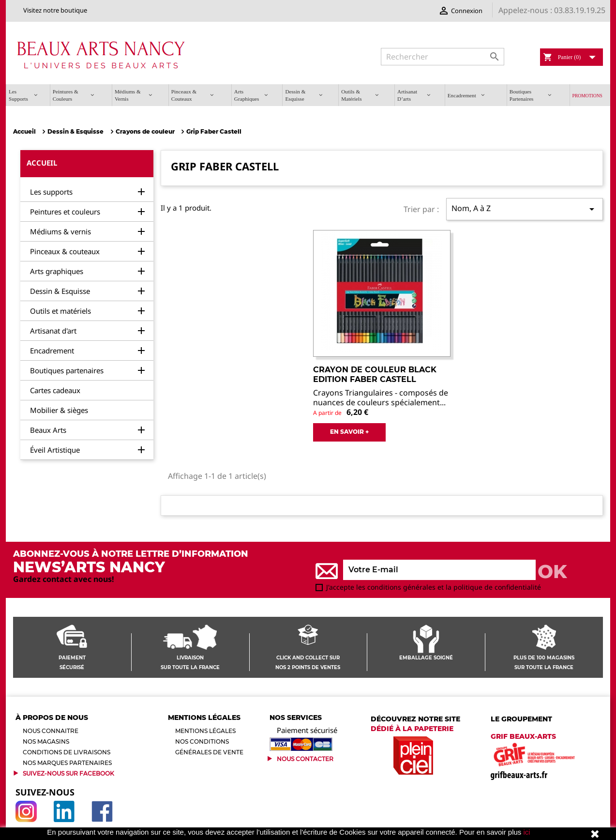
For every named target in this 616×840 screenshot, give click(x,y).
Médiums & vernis (60, 231)
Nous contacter (305, 759)
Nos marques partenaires (67, 763)
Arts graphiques (57, 271)
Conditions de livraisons (67, 752)
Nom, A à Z (525, 209)
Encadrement (52, 351)
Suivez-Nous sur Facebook (68, 773)
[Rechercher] (443, 57)
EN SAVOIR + (349, 432)
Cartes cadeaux (55, 390)
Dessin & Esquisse (60, 291)
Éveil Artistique (55, 450)
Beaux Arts (48, 430)
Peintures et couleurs (65, 212)
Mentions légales (205, 731)
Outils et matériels (60, 311)
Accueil (42, 163)
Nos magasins (46, 741)
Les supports (51, 192)
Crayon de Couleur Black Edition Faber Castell (375, 374)
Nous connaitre (51, 731)
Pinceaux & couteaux (65, 251)
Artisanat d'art (53, 331)
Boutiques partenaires (67, 370)
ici (527, 832)
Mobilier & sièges (59, 410)
